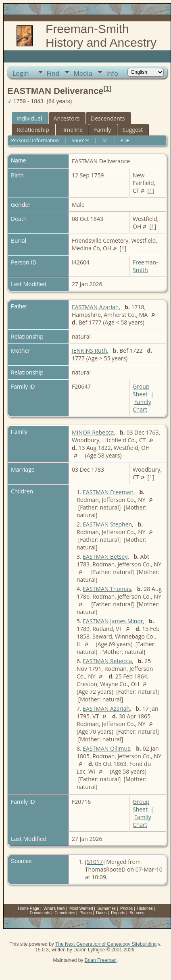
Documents (40, 913)
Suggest (132, 130)
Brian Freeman (101, 960)
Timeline (72, 130)
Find (53, 73)
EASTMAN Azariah (95, 307)
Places (85, 913)
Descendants (108, 118)
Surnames (107, 908)
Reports (118, 913)
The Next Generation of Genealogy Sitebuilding (106, 944)
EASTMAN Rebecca (107, 661)
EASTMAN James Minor (113, 621)
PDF (125, 140)
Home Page (28, 908)
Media (83, 73)
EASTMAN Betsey (105, 557)
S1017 (95, 862)
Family (102, 130)
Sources (80, 140)
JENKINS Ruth (89, 351)
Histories (145, 908)
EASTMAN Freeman (108, 492)
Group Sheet (141, 390)
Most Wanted (81, 908)
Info (112, 73)
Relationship (33, 130)
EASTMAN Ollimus (106, 748)
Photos (126, 908)
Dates (101, 913)
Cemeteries (65, 913)
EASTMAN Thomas (107, 589)
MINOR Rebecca (93, 432)
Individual (29, 118)
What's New (54, 908)
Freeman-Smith (145, 266)
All (105, 140)
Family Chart (142, 406)
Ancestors (67, 118)
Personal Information (35, 140)
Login (21, 73)
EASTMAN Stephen (107, 524)
